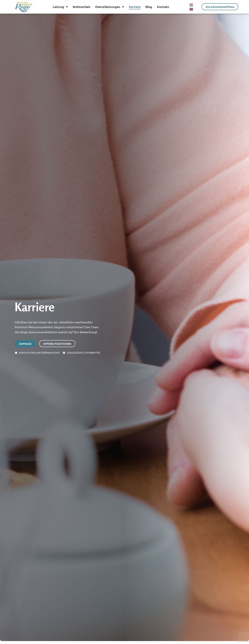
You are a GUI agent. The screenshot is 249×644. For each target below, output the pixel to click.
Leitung (60, 7)
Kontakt (163, 7)
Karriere (135, 7)
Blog (149, 7)
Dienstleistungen (110, 7)
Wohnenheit (82, 7)
